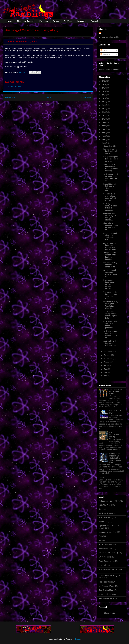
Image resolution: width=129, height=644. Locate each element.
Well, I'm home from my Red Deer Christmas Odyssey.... (110, 168)
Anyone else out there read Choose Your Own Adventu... (110, 246)
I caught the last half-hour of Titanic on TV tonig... (110, 187)
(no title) (102, 477)
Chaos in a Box (110, 613)
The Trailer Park (105, 517)
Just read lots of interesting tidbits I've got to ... (111, 344)
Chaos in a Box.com (26, 21)
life (100, 509)
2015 (104, 102)
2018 (104, 91)
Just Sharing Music (106, 590)
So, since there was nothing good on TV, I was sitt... (110, 197)
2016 (104, 98)
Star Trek (103, 565)
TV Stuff (102, 540)
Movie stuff (103, 522)
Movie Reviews (105, 513)
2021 (104, 81)
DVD (101, 536)
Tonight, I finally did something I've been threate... (110, 256)
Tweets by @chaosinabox (109, 69)
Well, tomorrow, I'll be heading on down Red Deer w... (110, 177)
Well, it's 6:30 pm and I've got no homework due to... (110, 334)
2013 (104, 109)
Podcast (94, 21)
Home (9, 21)
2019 (104, 88)
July (106, 365)
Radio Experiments (106, 561)
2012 (104, 112)
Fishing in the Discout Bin (109, 501)
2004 (104, 140)
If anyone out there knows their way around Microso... (109, 284)
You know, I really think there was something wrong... (110, 295)
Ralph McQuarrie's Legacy (114, 434)
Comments (106, 54)
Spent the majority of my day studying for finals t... (110, 236)
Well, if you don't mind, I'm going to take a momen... (110, 207)
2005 (104, 136)
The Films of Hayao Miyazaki (110, 569)
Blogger (78, 639)
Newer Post (10, 97)
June (106, 369)
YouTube (68, 21)
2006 (104, 133)
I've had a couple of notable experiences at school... (110, 273)
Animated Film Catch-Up (109, 553)
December (108, 146)
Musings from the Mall (108, 532)
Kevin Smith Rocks (106, 594)
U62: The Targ (105, 505)
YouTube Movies (106, 544)
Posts (104, 50)
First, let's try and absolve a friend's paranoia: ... (110, 325)
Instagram (81, 21)
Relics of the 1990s (107, 598)
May (106, 372)
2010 (104, 119)
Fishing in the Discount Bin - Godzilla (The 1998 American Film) (115, 458)
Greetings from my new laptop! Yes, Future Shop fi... (111, 305)
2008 (104, 126)
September (108, 359)
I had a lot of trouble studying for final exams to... (111, 226)
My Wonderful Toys (107, 586)
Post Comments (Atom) (53, 104)
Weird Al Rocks (105, 557)
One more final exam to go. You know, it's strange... (111, 217)
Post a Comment (15, 86)
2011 (104, 115)
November (108, 352)
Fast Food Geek (105, 582)
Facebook (44, 21)
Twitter (56, 21)
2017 (104, 95)
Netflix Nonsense (106, 549)
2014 (104, 105)
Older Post (86, 97)
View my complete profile (109, 37)
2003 (104, 143)
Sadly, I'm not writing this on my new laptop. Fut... (110, 315)
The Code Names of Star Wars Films (116, 391)
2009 (104, 122)
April (106, 376)
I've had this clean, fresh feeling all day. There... (111, 151)
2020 (104, 84)
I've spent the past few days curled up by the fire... (110, 159)
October (107, 355)
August (107, 362)
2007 (104, 129)
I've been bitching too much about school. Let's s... (111, 265)
